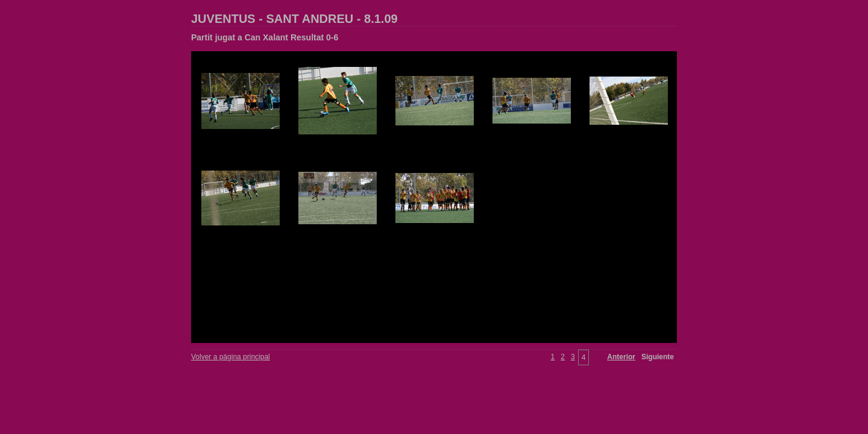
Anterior (621, 357)
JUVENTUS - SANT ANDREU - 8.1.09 (294, 19)
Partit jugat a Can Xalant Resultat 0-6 (265, 37)
